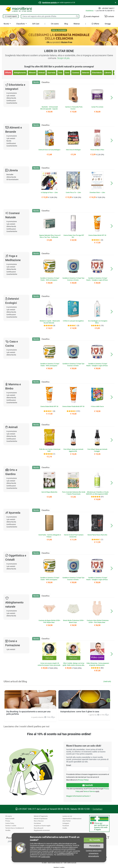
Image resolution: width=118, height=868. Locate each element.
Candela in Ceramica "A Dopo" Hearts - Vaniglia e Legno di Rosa (97, 279)
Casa (60, 73)
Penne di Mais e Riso (97, 150)
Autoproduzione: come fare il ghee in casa (79, 712)
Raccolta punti (39, 828)
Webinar (76, 24)
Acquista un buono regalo (42, 826)
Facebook (66, 826)
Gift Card (35, 24)
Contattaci (97, 809)
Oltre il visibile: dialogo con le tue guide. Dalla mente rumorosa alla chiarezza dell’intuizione (73, 665)
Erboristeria (97, 73)
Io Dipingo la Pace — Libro (49, 192)
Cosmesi (76, 73)
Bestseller (10, 175)
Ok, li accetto (95, 840)
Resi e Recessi (39, 821)
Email (69, 765)
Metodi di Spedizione (41, 819)
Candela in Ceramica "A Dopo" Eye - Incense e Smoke (74, 279)
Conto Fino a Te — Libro (73, 192)
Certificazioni (11, 101)
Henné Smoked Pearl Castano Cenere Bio (74, 536)
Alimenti (32, 73)
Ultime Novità (11, 98)
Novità (9, 141)
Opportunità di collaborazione (72, 819)
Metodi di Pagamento (41, 816)
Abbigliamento (20, 73)
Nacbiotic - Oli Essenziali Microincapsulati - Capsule (49, 108)
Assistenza (90, 11)
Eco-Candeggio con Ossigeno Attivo (98, 322)
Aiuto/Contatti (10, 819)
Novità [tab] (36, 82)
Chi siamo (55, 24)
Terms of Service (89, 791)
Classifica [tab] (45, 82)
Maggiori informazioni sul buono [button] (77, 796)
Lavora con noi (67, 816)
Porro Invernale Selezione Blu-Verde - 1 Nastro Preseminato (73, 493)
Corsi (67, 73)
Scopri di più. (64, 58)
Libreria (108, 73)
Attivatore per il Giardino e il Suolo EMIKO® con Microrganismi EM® (97, 493)
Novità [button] (6, 24)
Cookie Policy (10, 823)
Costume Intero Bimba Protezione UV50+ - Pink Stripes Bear (98, 621)
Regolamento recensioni (42, 830)
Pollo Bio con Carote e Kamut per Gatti (50, 450)
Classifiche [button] (21, 24)
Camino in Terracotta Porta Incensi (74, 108)
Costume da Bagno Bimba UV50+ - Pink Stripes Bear (50, 621)
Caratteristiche (12, 103)
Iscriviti (88, 785)
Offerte (95, 24)
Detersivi (86, 73)
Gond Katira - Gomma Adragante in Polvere (50, 536)
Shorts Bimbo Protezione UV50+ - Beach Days (74, 621)
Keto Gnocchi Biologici (73, 150)
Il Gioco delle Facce (97, 406)
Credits (65, 828)
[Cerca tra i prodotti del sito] (48, 16)
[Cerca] (77, 16)
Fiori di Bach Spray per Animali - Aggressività (74, 450)
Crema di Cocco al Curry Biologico (50, 151)
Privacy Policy (83, 780)
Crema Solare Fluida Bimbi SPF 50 (74, 407)
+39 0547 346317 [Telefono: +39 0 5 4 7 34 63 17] (108, 8)
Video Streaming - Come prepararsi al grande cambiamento (98, 664)
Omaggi (108, 24)
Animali (41, 73)
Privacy (8, 821)
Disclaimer (37, 823)
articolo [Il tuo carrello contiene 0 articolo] (109, 16)
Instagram (66, 823)
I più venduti (11, 96)
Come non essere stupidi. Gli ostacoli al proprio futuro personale (50, 665)
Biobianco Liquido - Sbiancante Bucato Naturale (50, 322)
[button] (11, 16)
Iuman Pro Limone (97, 107)
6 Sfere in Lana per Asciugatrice (73, 321)
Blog (66, 24)
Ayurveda (51, 73)
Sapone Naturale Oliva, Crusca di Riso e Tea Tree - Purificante (50, 236)
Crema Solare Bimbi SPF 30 (97, 235)
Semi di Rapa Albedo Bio (49, 492)
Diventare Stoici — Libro (97, 192)
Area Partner (67, 821)
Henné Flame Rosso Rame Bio (97, 535)
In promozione (12, 93)
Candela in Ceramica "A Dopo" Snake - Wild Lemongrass (50, 279)
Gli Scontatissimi (13, 180)
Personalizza (95, 846)
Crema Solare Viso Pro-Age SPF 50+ (74, 236)
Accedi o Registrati (91, 16)
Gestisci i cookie (11, 826)
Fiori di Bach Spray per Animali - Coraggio (98, 450)
